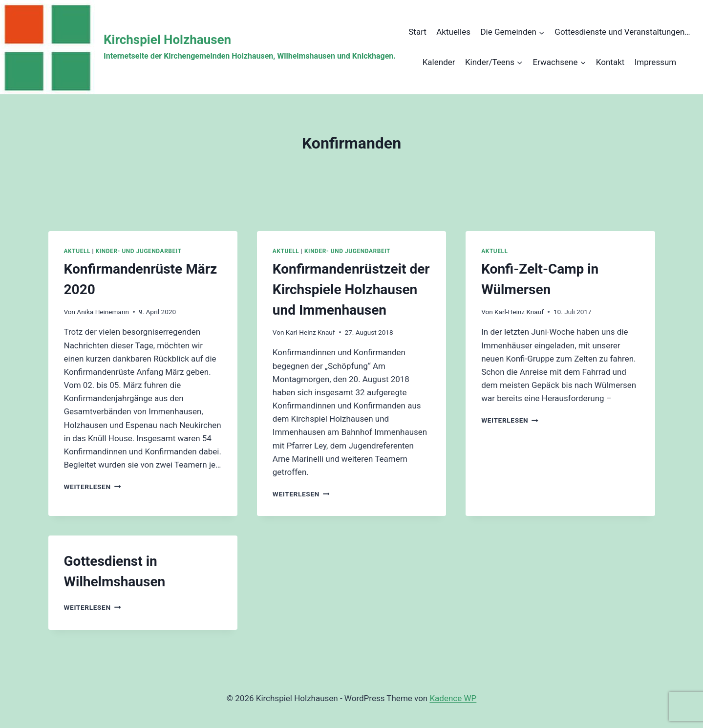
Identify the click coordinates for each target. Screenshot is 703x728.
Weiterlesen (93, 487)
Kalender (439, 62)
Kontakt (610, 62)
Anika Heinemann (103, 312)
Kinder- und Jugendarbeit (139, 251)
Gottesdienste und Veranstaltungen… (622, 32)
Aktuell (77, 251)
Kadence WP (453, 698)
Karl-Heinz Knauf (310, 332)
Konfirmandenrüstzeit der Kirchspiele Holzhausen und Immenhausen (351, 289)
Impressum (656, 62)
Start (417, 32)
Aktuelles (453, 32)
